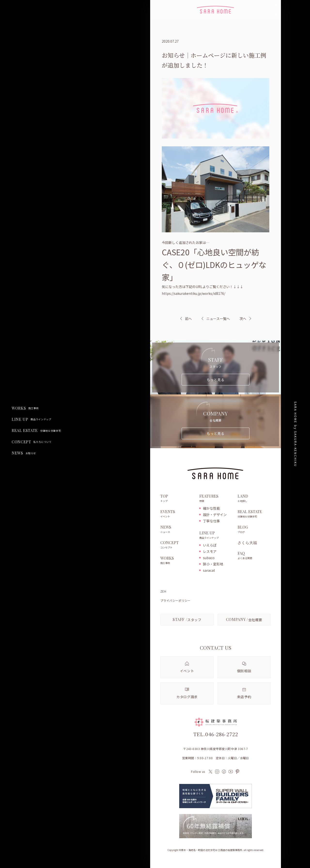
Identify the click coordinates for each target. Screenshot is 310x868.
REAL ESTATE (36, 430)
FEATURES (216, 499)
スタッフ (187, 619)
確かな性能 (211, 508)
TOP (177, 499)
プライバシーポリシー (175, 601)
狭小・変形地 (213, 564)
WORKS (25, 408)
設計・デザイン (215, 515)
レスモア (210, 551)
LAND (254, 499)
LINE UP (31, 419)
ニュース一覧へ (216, 319)
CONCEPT (32, 442)
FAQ (254, 556)
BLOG (254, 530)
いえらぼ (210, 545)
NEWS (24, 453)
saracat (209, 570)
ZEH (163, 591)
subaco (209, 558)
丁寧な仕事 (211, 521)
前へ (188, 319)
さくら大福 (247, 543)
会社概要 (244, 619)
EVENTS (177, 514)
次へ (243, 319)
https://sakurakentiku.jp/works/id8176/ (194, 293)
